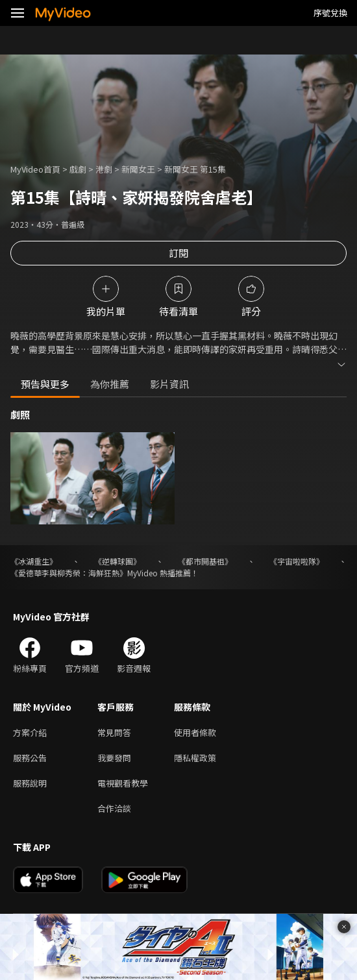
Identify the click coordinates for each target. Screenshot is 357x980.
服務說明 (30, 783)
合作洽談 (114, 808)
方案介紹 (30, 732)
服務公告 (30, 758)
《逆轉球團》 (117, 561)
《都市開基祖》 (205, 561)
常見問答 (114, 732)
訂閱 (178, 253)
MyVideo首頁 (35, 169)
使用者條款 (195, 732)
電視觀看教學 (123, 783)
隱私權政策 (195, 758)
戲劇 (78, 169)
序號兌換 (330, 13)
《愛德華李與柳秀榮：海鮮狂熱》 (69, 573)
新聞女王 (138, 169)
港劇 (104, 169)
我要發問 (114, 758)
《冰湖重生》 (34, 561)
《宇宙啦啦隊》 (297, 561)
